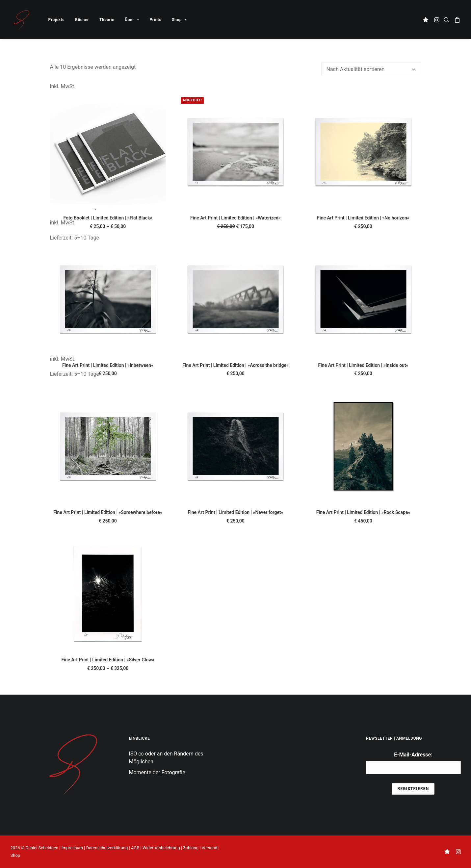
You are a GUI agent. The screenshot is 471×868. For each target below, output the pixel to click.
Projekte (57, 20)
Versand (210, 848)
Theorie (107, 20)
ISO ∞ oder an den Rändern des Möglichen (166, 758)
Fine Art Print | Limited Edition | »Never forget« (235, 512)
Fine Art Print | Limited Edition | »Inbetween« (108, 365)
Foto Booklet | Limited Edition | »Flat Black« (108, 218)
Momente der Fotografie (157, 772)
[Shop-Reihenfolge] (371, 69)
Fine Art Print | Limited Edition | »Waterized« (235, 218)
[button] (427, 20)
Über (132, 20)
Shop (179, 20)
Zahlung (191, 848)
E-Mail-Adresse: (413, 763)
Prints (156, 20)
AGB (135, 848)
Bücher (82, 20)
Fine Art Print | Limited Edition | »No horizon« (363, 218)
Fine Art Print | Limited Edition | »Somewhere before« (108, 512)
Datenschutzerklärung (107, 848)
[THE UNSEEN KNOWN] (21, 20)
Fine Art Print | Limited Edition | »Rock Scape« (363, 512)
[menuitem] (57, 20)
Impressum (72, 848)
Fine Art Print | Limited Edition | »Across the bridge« (235, 365)
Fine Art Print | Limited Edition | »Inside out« (363, 365)
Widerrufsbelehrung (161, 848)
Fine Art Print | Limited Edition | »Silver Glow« (108, 660)
